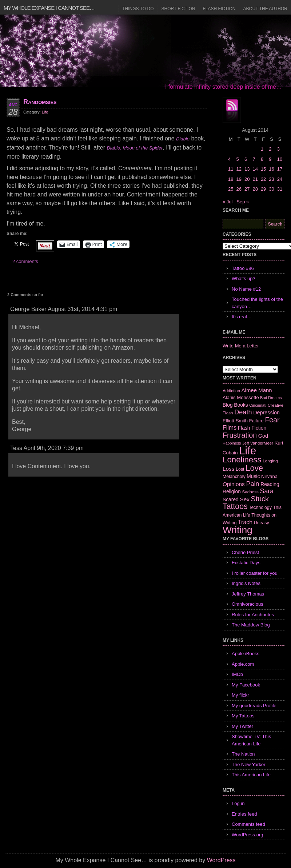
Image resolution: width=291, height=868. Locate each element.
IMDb (237, 674)
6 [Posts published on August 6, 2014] (246, 159)
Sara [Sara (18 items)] (267, 491)
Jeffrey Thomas (248, 594)
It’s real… (242, 317)
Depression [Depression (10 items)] (266, 413)
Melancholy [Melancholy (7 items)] (234, 477)
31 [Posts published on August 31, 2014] (280, 189)
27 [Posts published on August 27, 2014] (247, 189)
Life (45, 112)
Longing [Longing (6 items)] (270, 461)
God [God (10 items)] (263, 436)
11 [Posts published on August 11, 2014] (231, 169)
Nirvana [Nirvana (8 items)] (269, 476)
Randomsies (40, 102)
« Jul (228, 202)
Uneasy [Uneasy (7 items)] (262, 523)
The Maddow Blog (251, 625)
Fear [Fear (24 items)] (272, 420)
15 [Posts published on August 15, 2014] (263, 169)
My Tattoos (243, 716)
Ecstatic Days (246, 563)
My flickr (240, 695)
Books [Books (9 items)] (241, 405)
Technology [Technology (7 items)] (260, 507)
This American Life (251, 775)
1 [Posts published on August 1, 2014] (262, 149)
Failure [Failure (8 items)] (256, 421)
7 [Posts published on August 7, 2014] (254, 159)
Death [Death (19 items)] (243, 412)
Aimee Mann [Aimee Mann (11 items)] (257, 390)
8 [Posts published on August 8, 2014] (262, 159)
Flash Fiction (219, 9)
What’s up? (244, 278)
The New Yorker (249, 765)
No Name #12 (246, 289)
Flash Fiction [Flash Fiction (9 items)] (252, 428)
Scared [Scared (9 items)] (231, 499)
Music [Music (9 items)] (253, 476)
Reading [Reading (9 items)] (270, 484)
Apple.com (243, 664)
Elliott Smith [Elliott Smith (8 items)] (235, 421)
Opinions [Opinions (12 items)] (234, 484)
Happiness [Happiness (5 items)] (232, 443)
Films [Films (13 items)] (230, 428)
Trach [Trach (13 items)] (245, 522)
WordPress (221, 860)
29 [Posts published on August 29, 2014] (263, 189)
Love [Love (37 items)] (254, 468)
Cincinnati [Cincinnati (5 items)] (258, 405)
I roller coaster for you (255, 573)
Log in (238, 803)
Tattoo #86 (243, 268)
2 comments (25, 261)
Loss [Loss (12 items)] (229, 469)
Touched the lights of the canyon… (257, 303)
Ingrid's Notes (246, 583)
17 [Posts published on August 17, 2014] (280, 169)
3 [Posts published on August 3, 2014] (278, 149)
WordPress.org (247, 835)
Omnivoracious (248, 604)
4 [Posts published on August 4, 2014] (229, 159)
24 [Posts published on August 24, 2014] (280, 179)
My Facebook (246, 685)
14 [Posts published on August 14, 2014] (255, 169)
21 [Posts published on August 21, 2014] (255, 179)
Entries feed (244, 814)
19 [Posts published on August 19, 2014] (239, 179)
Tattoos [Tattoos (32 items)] (235, 506)
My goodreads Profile (254, 706)
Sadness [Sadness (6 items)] (250, 492)
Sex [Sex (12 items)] (245, 499)
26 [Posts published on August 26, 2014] (239, 189)
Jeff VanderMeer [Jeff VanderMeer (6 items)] (258, 443)
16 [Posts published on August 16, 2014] (271, 169)
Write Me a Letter (241, 346)
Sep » (243, 202)
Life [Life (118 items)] (248, 451)
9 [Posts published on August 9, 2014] (270, 159)
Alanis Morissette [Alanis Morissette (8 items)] (241, 397)
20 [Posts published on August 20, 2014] (247, 179)
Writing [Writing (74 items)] (238, 530)
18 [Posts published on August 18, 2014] (231, 179)
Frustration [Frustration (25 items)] (240, 435)
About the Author (265, 9)
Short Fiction (178, 9)
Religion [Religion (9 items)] (232, 491)
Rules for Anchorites (253, 615)
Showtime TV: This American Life (251, 740)
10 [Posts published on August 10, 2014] (280, 159)
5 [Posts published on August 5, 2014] (237, 159)
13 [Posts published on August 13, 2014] (247, 169)
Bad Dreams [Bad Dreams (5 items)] (271, 398)
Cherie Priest (245, 552)
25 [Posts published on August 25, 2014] (231, 189)
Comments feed (248, 824)
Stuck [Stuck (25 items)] (260, 499)
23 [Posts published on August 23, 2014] (271, 179)
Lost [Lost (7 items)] (240, 469)
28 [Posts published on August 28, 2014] (255, 189)
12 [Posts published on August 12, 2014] (239, 169)
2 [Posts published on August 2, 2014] (270, 149)
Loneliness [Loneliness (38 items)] (242, 460)
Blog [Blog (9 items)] (228, 405)
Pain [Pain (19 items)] (252, 484)
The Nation (243, 754)
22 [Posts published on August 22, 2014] (263, 179)
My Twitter (242, 726)
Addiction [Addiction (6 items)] (231, 391)
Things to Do (138, 9)
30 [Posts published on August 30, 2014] (271, 189)
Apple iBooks (246, 654)
